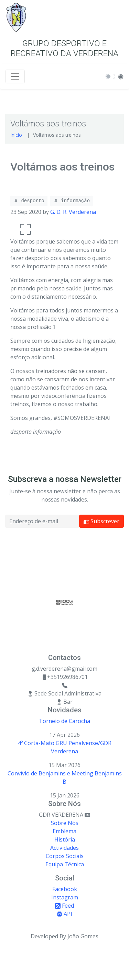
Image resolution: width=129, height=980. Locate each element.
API (64, 914)
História (65, 839)
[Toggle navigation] (15, 76)
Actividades (64, 848)
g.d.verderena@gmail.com (64, 669)
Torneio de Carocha (64, 721)
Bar (64, 702)
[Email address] (42, 521)
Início (16, 135)
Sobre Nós (65, 823)
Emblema (64, 831)
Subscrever (101, 521)
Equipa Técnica (65, 864)
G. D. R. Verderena (73, 212)
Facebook (65, 889)
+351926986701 (65, 677)
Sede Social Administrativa (64, 693)
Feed (64, 906)
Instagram (65, 897)
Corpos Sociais (65, 856)
